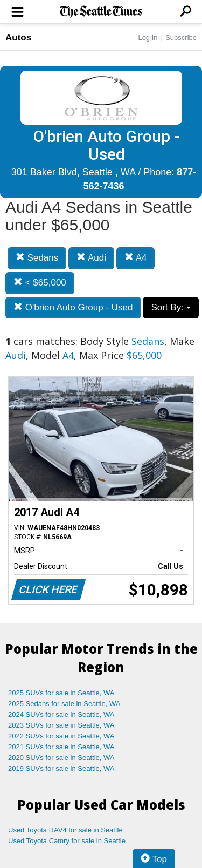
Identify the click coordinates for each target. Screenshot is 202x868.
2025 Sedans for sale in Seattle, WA (64, 704)
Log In (148, 38)
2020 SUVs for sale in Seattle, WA (61, 758)
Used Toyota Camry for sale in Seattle (67, 841)
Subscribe (181, 38)
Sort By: (170, 307)
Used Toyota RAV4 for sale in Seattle (65, 830)
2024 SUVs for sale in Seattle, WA (61, 714)
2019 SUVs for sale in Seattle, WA (61, 768)
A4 (136, 258)
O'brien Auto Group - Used (73, 307)
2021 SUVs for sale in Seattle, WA (61, 747)
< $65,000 (40, 283)
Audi (91, 258)
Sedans (37, 258)
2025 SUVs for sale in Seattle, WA (61, 693)
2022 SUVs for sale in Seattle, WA (61, 736)
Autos (18, 38)
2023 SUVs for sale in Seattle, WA (61, 725)
